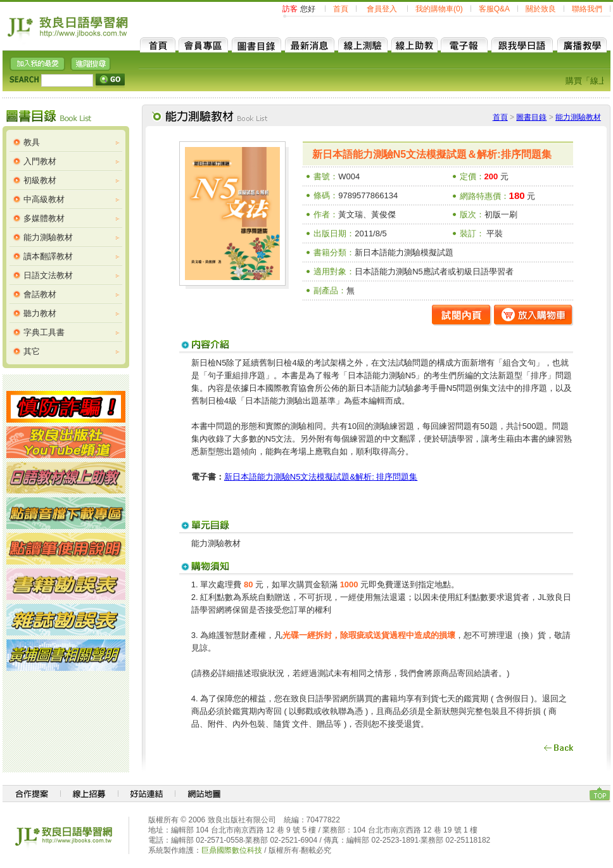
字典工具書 (44, 332)
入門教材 (40, 161)
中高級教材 (44, 199)
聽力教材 (40, 313)
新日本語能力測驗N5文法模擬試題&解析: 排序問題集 (321, 477)
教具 (32, 142)
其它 (32, 351)
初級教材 (40, 180)
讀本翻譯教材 (48, 256)
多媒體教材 (44, 218)
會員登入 (382, 9)
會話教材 (40, 294)
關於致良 (541, 9)
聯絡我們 (587, 9)
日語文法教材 (48, 275)
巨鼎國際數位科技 (232, 850)
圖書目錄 (531, 117)
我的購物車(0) (439, 9)
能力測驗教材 (48, 237)
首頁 (341, 9)
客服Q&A (494, 9)
